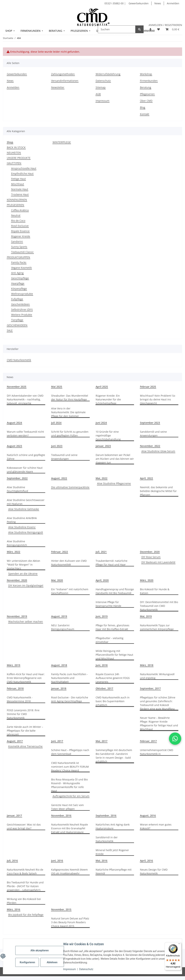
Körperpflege (19, 289)
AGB (98, 94)
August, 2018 (59, 665)
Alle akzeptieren (40, 950)
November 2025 (17, 387)
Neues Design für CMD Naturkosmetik (154, 871)
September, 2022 (17, 478)
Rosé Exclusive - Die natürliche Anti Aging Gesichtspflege (70, 699)
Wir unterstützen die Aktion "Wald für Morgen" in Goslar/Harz (24, 565)
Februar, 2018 (15, 688)
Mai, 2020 (57, 580)
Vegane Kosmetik (21, 268)
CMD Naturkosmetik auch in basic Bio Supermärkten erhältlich (113, 701)
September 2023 (150, 423)
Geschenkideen (20, 304)
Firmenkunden (149, 81)
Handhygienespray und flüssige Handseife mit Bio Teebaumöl (115, 591)
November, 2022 (150, 446)
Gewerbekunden (139, 3)
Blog (143, 107)
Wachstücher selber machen (26, 622)
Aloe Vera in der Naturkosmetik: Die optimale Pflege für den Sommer (68, 412)
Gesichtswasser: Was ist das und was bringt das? (24, 826)
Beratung (146, 87)
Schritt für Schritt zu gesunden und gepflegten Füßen (70, 434)
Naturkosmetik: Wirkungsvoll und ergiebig (157, 676)
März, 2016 (14, 909)
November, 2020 (17, 580)
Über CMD (146, 101)
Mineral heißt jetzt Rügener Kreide (112, 852)
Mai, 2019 (146, 616)
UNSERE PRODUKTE (19, 158)
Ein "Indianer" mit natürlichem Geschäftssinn (70, 591)
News (158, 3)
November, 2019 (17, 616)
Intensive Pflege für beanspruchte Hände (108, 604)
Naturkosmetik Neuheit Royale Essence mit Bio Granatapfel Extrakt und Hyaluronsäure (70, 828)
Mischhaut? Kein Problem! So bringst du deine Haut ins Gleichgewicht (158, 399)
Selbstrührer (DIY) (22, 309)
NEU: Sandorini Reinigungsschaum (63, 627)
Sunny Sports (19, 247)
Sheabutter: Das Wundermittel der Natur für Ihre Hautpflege (70, 398)
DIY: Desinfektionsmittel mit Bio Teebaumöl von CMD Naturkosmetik (159, 606)
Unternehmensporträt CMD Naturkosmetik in (157, 752)
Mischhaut (18, 184)
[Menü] (179, 944)
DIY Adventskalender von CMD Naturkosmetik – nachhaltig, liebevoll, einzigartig (25, 399)
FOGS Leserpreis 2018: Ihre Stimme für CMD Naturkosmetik (23, 714)
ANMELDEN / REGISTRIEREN (165, 25)
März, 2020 (147, 580)
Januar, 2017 (14, 815)
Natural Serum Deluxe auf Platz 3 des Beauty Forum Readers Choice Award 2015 (70, 922)
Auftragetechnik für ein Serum (71, 796)
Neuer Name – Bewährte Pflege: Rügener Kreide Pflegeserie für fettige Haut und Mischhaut (159, 723)
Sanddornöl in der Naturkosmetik (107, 839)
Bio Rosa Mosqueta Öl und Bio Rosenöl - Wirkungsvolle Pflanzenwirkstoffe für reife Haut (69, 785)
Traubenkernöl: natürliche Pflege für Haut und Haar (112, 563)
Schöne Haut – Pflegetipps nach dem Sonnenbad (70, 752)
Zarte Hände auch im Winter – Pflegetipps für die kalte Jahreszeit (25, 731)
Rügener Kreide (21, 236)
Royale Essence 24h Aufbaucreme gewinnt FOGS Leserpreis (113, 678)
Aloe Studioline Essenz (22, 527)
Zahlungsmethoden (63, 74)
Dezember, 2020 (150, 552)
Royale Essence (20, 231)
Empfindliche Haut (22, 174)
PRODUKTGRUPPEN (18, 257)
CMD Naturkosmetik (19, 360)
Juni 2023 (57, 446)
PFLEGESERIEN (15, 205)
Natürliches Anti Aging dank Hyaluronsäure (113, 826)
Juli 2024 (56, 423)
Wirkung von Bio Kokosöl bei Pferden (24, 901)
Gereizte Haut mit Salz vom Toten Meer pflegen (67, 807)
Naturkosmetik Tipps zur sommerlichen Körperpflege (157, 627)
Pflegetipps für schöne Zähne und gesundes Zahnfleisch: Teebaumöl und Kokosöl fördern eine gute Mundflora (158, 703)
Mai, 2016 (102, 861)
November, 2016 (61, 815)
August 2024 (14, 423)
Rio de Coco (18, 221)
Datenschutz (86, 969)
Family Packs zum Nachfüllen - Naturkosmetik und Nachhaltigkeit (70, 678)
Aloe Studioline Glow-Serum (158, 451)
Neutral (16, 215)
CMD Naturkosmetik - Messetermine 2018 (20, 699)
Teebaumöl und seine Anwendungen (64, 457)
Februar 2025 (148, 387)
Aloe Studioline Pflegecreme (114, 483)
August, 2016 (148, 815)
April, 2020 (102, 580)
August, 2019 (59, 616)
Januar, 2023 (103, 446)
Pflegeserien (147, 94)
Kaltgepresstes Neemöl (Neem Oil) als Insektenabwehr (69, 871)
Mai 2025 (57, 387)
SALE (10, 330)
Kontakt (145, 114)
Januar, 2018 (59, 688)
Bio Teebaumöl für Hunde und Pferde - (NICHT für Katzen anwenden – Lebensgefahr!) (25, 886)
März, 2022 (14, 552)
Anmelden (173, 3)
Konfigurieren (27, 962)
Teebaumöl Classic (22, 252)
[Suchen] (117, 29)
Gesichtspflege (20, 278)
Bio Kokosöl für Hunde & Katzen (155, 591)
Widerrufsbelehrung (108, 74)
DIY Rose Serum (151, 557)
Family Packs (19, 262)
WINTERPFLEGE (62, 142)
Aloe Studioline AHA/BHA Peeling (22, 520)
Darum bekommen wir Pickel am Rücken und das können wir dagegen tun (115, 459)
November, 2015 (61, 909)
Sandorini (17, 241)
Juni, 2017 (57, 741)
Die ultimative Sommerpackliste (70, 487)
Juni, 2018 (102, 665)
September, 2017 (150, 688)
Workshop (146, 74)
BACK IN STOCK (16, 147)
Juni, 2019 (102, 616)
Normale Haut (20, 189)
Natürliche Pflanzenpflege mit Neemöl (114, 871)
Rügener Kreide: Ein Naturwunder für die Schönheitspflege (108, 399)
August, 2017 (15, 741)
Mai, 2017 (102, 741)
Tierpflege (17, 320)
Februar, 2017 (148, 741)
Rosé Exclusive (20, 226)
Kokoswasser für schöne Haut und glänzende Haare (25, 470)
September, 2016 (106, 815)
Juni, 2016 (57, 861)
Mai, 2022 (102, 478)
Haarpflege (18, 283)
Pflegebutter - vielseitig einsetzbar (110, 640)
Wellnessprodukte (22, 294)
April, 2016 (146, 861)
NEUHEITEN (14, 153)
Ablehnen (52, 962)
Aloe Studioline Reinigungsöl (26, 532)
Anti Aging (17, 273)
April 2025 (102, 387)
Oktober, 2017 (104, 688)
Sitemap (101, 87)
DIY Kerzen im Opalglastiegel (26, 585)
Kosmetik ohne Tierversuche (25, 746)
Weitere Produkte (22, 315)
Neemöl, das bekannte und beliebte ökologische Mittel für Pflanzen (158, 491)
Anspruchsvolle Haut (24, 168)
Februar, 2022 (60, 552)
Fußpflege (17, 299)
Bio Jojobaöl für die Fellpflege (26, 915)
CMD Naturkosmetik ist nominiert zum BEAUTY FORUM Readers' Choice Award (70, 767)
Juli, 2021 (101, 552)
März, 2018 (147, 665)
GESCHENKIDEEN (17, 325)
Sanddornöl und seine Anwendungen (153, 434)
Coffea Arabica (20, 210)
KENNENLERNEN (17, 200)
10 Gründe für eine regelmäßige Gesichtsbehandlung (108, 435)
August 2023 (14, 446)
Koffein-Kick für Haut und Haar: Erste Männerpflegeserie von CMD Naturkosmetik (26, 678)
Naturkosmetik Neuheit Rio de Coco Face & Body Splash (25, 871)
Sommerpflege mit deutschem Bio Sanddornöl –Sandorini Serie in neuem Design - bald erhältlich (114, 756)
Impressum (70, 969)
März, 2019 (14, 665)
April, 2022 (146, 478)
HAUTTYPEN (14, 163)
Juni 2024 (101, 423)
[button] (150, 29)
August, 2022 (59, 478)
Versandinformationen (65, 81)
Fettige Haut (18, 179)
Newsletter (58, 87)
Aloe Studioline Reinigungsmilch (17, 543)
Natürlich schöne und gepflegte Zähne (26, 457)
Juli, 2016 (12, 861)
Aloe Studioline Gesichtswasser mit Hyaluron (26, 502)
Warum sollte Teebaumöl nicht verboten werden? (25, 434)
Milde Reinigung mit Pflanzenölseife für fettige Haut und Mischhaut (114, 655)
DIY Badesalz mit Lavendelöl (158, 562)
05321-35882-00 (114, 3)
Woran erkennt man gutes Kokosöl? (156, 826)
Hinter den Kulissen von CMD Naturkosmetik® (69, 563)
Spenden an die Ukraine (23, 574)
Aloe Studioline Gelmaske (24, 509)
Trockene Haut (20, 194)
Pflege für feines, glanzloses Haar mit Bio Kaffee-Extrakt (112, 627)
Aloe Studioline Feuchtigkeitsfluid (17, 489)
